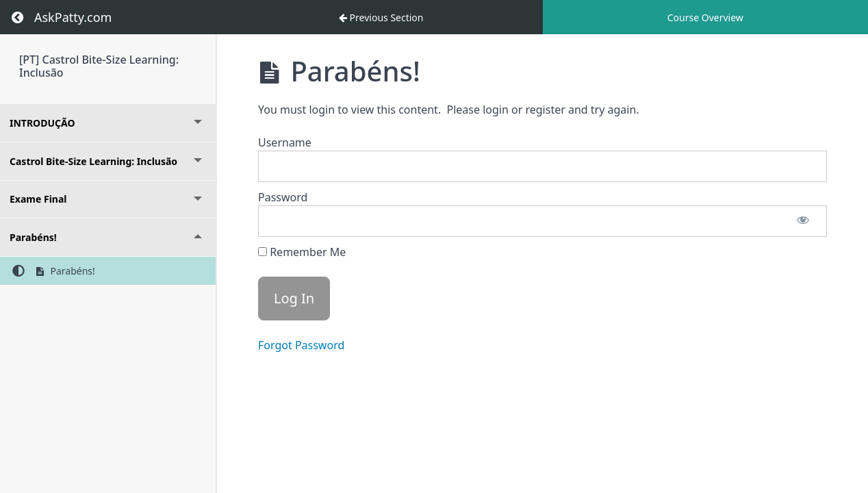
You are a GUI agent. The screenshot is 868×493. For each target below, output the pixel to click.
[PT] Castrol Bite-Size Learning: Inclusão (99, 66)
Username (285, 142)
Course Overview (705, 17)
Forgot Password (301, 345)
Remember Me (302, 252)
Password (283, 197)
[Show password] (803, 221)
